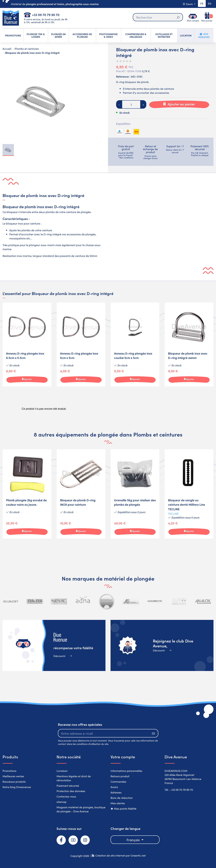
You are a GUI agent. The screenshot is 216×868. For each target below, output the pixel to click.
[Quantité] (131, 104)
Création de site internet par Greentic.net (120, 855)
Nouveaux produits (14, 781)
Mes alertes (118, 803)
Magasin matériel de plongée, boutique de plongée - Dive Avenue (81, 809)
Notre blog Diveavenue (17, 787)
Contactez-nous (66, 796)
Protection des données (71, 791)
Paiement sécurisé (68, 786)
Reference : (123, 76)
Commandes (118, 781)
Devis (187, 4)
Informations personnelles (126, 771)
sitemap (62, 802)
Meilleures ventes (13, 776)
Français (134, 840)
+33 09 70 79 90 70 (46, 15)
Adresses (116, 792)
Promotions (9, 771)
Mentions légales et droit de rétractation (74, 778)
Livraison (62, 771)
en (209, 4)
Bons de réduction (122, 798)
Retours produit (120, 776)
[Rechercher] (158, 17)
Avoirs (114, 787)
